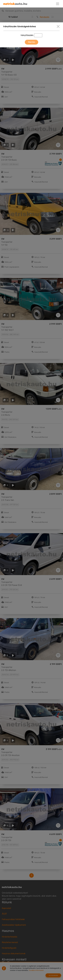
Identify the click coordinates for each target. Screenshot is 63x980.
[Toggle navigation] (58, 4)
